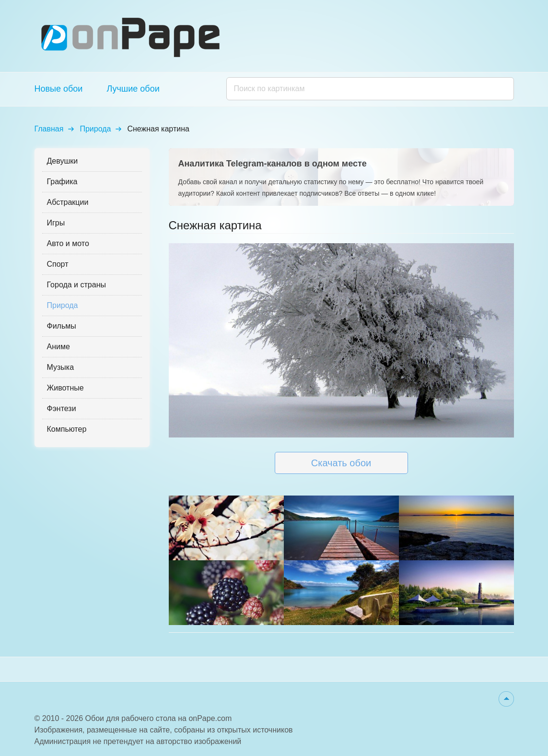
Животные (65, 388)
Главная (49, 129)
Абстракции (68, 202)
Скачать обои (341, 463)
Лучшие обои (133, 89)
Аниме (58, 347)
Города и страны (76, 285)
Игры (56, 223)
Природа (95, 129)
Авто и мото (68, 243)
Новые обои (59, 89)
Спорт (58, 264)
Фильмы (62, 326)
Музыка (61, 367)
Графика (62, 182)
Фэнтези (62, 408)
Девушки (63, 161)
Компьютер (67, 429)
